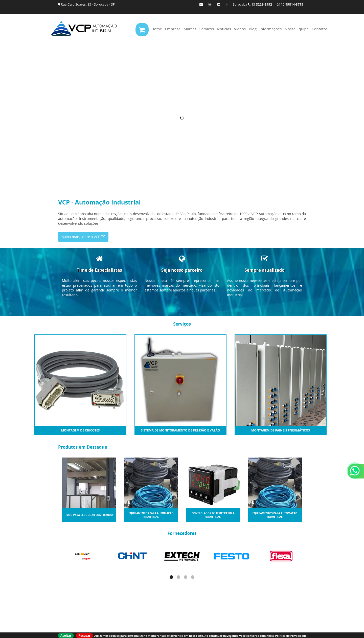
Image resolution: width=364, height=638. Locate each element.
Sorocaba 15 (252, 4)
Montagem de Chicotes (81, 430)
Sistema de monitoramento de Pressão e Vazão (181, 430)
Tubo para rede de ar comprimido (89, 515)
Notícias (224, 29)
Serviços (207, 29)
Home (156, 29)
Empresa (173, 29)
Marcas (190, 29)
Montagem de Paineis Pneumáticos (281, 430)
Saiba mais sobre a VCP (83, 237)
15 (290, 4)
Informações (271, 29)
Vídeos (240, 29)
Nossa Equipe (297, 29)
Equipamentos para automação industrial (151, 515)
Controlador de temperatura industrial (213, 515)
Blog (253, 29)
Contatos (320, 29)
